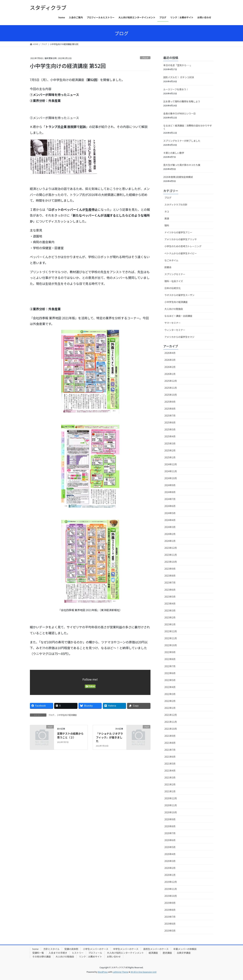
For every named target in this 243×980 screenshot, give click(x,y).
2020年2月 (170, 868)
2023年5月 (170, 597)
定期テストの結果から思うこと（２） (70, 735)
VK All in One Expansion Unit (143, 972)
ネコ (167, 211)
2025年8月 (170, 409)
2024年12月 (171, 464)
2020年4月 (170, 854)
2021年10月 (171, 729)
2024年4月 (170, 520)
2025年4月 (170, 436)
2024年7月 (170, 499)
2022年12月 (171, 631)
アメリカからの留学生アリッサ (181, 239)
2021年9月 (170, 736)
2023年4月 (170, 604)
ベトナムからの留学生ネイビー (181, 253)
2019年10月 (171, 896)
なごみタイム (171, 260)
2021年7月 (170, 750)
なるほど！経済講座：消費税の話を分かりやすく (188, 127)
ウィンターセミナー (175, 330)
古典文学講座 (184, 953)
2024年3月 (170, 527)
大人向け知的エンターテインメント (125, 953)
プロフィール (95, 953)
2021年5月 (170, 764)
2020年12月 (171, 798)
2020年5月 (170, 847)
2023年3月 (170, 610)
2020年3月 (170, 861)
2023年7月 (170, 583)
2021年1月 (170, 791)
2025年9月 (170, 402)
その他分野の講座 (42, 957)
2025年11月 (171, 388)
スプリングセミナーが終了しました (182, 141)
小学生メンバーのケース (96, 949)
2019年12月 (171, 882)
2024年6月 (170, 506)
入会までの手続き (58, 953)
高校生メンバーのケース (156, 949)
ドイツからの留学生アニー (178, 232)
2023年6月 (170, 590)
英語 (167, 218)
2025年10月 (171, 395)
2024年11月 (171, 471)
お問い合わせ (114, 957)
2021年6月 (170, 757)
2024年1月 (170, 541)
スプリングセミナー (175, 274)
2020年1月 (170, 875)
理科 (167, 225)
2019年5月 (170, 931)
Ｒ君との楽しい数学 (174, 153)
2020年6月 (170, 840)
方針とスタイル (51, 949)
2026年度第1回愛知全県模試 (178, 177)
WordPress (103, 972)
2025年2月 (170, 450)
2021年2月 (170, 784)
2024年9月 (170, 485)
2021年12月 (171, 715)
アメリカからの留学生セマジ (179, 337)
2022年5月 (170, 680)
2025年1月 (170, 457)
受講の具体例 (71, 949)
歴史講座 (167, 953)
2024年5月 (170, 513)
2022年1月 (170, 708)
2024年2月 (170, 534)
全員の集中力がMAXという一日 (180, 113)
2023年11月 (171, 555)
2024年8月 (170, 492)
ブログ (145, 58)
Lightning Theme (121, 972)
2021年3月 (170, 777)
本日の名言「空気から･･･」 (178, 65)
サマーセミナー (173, 323)
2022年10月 (171, 645)
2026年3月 (170, 360)
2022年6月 (170, 673)
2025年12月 (171, 381)
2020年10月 (171, 812)
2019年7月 (170, 917)
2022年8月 (170, 659)
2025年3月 (170, 443)
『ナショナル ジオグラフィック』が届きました (109, 737)
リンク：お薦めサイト (91, 957)
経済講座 (153, 953)
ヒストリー (78, 953)
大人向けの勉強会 (174, 309)
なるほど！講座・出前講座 (178, 316)
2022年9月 (170, 652)
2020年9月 (170, 819)
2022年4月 (170, 687)
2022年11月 (171, 638)
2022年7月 (170, 666)
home (36, 949)
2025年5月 (170, 429)
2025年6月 (170, 422)
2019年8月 (170, 910)
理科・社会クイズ (174, 281)
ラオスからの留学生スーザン (180, 295)
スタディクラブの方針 (176, 205)
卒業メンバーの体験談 (185, 949)
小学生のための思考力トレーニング (183, 246)
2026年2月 (170, 367)
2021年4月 (170, 771)
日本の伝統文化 (173, 288)
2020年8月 (170, 826)
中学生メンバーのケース (126, 949)
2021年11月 (171, 722)
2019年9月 (170, 903)
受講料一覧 (38, 953)
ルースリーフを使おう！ (176, 89)
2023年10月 (171, 562)
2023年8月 (170, 576)
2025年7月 (170, 416)
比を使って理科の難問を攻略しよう (182, 101)
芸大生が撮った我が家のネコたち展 (182, 165)
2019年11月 (171, 889)
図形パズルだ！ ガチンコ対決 (179, 77)
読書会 (168, 267)
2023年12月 (171, 548)
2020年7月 (170, 833)
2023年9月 (170, 569)
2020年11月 (171, 805)
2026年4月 (170, 353)
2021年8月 (170, 743)
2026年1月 (170, 374)
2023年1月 (170, 624)
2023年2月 (170, 617)
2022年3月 (170, 694)
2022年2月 (170, 701)
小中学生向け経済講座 (67, 715)
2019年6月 (170, 924)
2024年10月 (171, 478)
